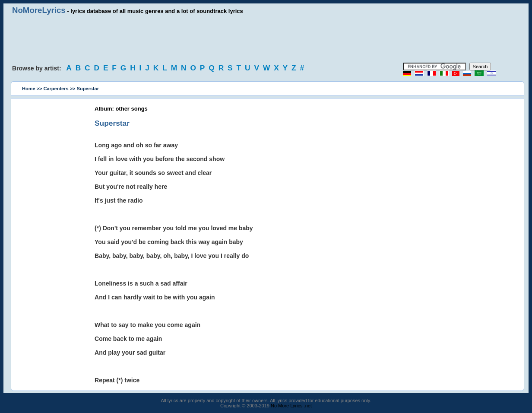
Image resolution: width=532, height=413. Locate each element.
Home (29, 89)
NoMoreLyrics (39, 10)
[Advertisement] (266, 39)
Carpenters (56, 89)
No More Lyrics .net (291, 406)
